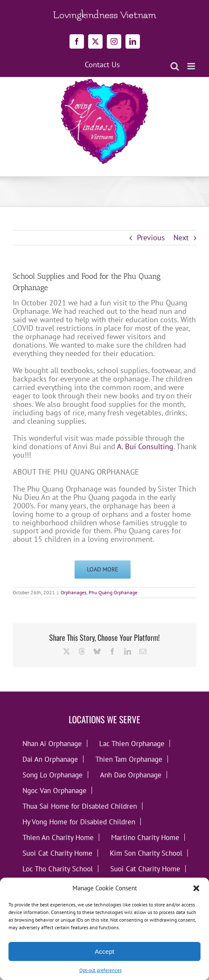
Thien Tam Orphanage (129, 759)
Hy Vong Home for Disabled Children (79, 822)
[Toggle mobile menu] (192, 66)
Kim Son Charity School (146, 853)
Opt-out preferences (100, 970)
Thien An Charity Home (58, 837)
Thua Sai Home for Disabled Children (80, 806)
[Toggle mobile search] (175, 66)
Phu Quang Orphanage (113, 592)
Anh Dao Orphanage (131, 775)
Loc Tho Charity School (58, 869)
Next (181, 237)
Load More (103, 569)
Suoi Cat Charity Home (57, 853)
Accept (105, 951)
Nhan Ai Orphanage (52, 743)
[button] (196, 888)
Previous (151, 237)
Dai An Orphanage (50, 759)
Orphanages (74, 592)
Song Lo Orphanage (53, 775)
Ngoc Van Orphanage (54, 790)
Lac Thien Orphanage (132, 743)
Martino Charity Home (145, 837)
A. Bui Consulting (145, 446)
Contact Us (102, 65)
